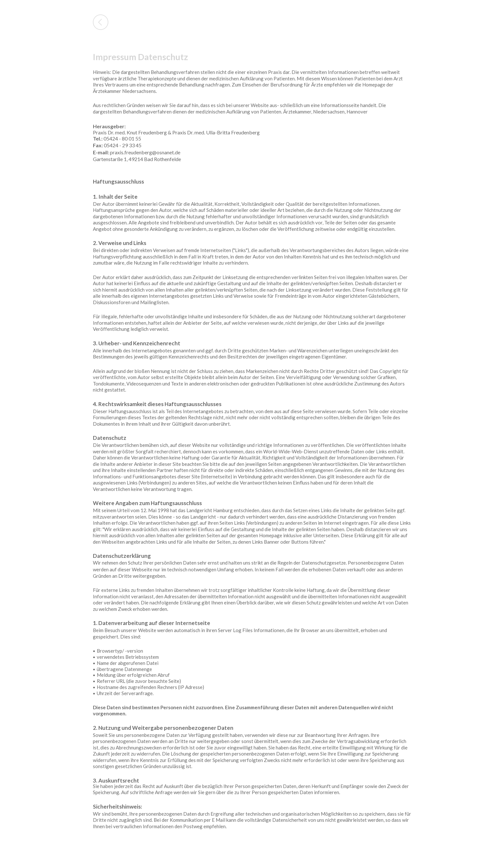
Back (101, 22)
